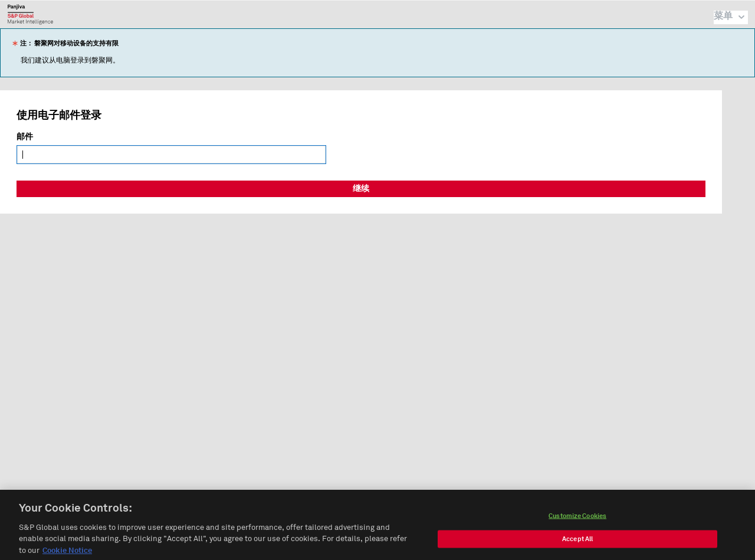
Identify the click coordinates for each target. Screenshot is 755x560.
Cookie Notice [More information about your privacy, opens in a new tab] (67, 555)
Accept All (577, 543)
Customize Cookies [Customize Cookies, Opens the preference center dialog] (577, 520)
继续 (361, 189)
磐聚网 (30, 14)
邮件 (25, 137)
